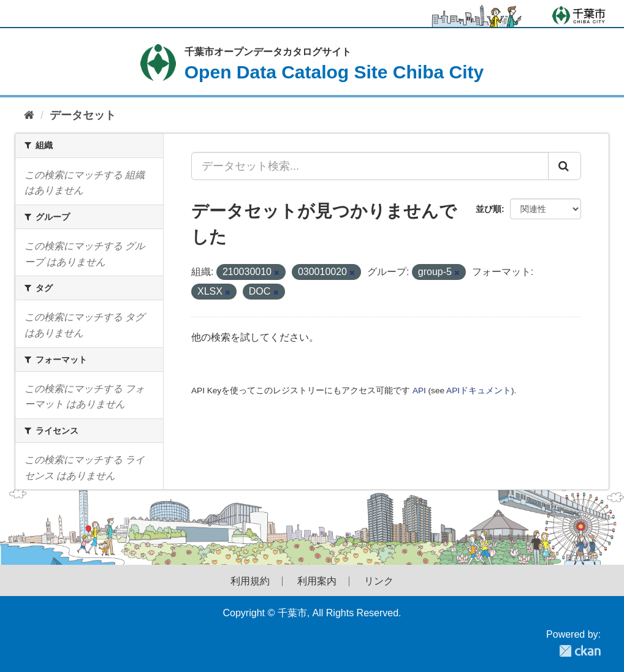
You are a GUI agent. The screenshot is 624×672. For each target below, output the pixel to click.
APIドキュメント (479, 391)
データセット (83, 115)
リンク (379, 581)
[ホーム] (29, 115)
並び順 (489, 209)
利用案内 (317, 581)
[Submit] (565, 166)
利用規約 (250, 581)
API (419, 391)
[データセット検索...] (370, 166)
